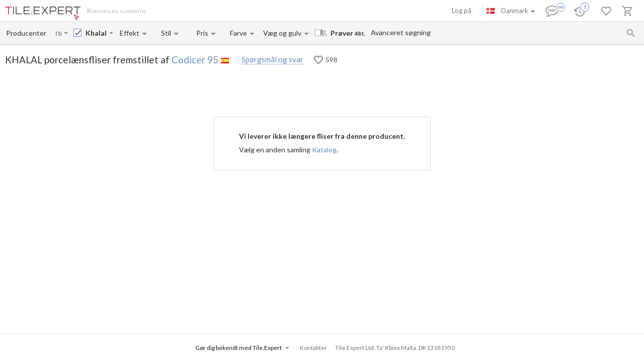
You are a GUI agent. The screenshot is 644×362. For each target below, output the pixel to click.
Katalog (324, 150)
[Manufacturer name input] (27, 33)
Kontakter (258, 12)
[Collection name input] (96, 33)
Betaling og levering (210, 12)
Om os (166, 12)
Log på (462, 11)
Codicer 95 (195, 60)
